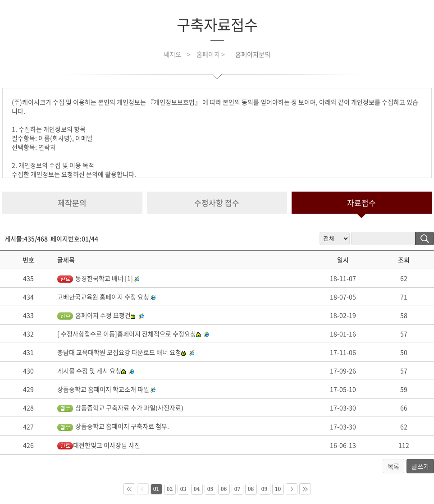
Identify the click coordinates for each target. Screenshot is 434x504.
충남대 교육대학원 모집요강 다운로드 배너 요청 (121, 352)
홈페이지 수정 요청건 (96, 315)
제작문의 (72, 203)
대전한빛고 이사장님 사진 (99, 445)
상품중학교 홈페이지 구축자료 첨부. (113, 426)
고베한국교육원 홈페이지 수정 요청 (103, 297)
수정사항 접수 (217, 203)
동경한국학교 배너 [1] (95, 278)
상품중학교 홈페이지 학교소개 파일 (103, 389)
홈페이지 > (211, 54)
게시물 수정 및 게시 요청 (91, 371)
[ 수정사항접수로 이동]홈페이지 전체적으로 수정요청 (129, 334)
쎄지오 (172, 54)
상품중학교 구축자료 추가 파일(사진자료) (120, 408)
